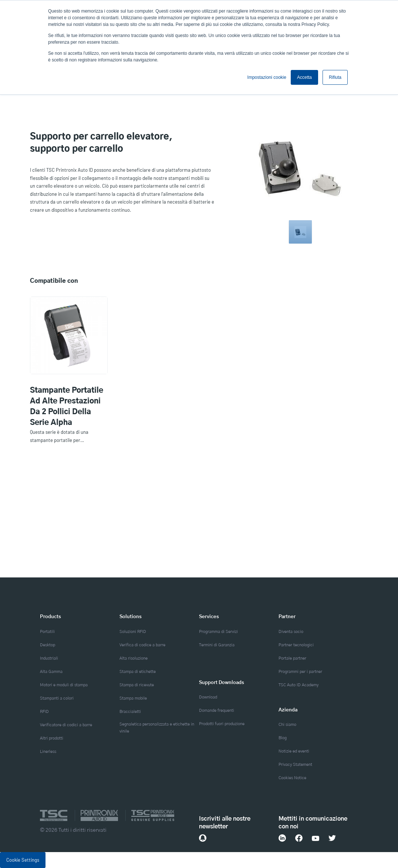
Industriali (49, 658)
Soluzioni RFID (133, 632)
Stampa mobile (133, 698)
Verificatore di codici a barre (66, 725)
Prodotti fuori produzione (222, 724)
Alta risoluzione (134, 658)
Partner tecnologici (296, 645)
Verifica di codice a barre (142, 645)
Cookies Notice (292, 778)
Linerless (48, 752)
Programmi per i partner (300, 672)
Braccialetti (130, 712)
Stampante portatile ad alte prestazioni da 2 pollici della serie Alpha (67, 407)
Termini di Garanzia (217, 645)
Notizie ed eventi (294, 751)
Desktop (48, 645)
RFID (44, 712)
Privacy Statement (295, 765)
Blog (283, 738)
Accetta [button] (304, 77)
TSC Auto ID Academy (298, 685)
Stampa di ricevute (137, 685)
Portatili (47, 632)
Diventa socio (291, 632)
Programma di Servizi (218, 632)
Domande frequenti (217, 711)
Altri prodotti (52, 738)
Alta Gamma (51, 672)
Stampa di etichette (138, 672)
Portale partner (292, 658)
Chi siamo (287, 725)
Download (208, 697)
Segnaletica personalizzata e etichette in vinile (157, 728)
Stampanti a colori (57, 698)
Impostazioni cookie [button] (267, 77)
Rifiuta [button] (335, 77)
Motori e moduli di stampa (64, 685)
